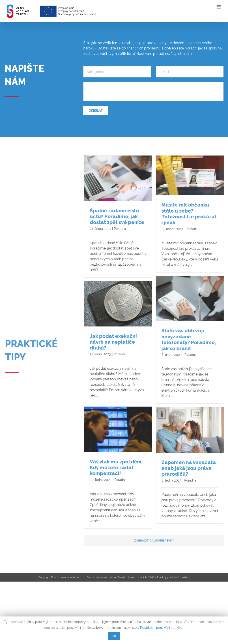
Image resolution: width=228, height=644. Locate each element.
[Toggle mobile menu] (219, 7)
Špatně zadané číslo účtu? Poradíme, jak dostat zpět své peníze (121, 216)
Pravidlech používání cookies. (161, 628)
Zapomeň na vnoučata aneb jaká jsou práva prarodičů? (130, 470)
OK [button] (114, 636)
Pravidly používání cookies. (173, 578)
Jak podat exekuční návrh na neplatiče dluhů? (117, 346)
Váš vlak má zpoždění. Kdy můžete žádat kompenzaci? (201, 468)
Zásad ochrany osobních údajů (136, 578)
